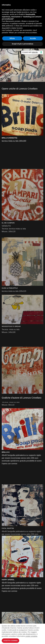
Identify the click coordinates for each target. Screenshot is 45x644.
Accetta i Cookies (10, 641)
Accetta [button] (33, 38)
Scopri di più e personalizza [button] (22, 44)
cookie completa (31, 636)
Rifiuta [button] (12, 38)
